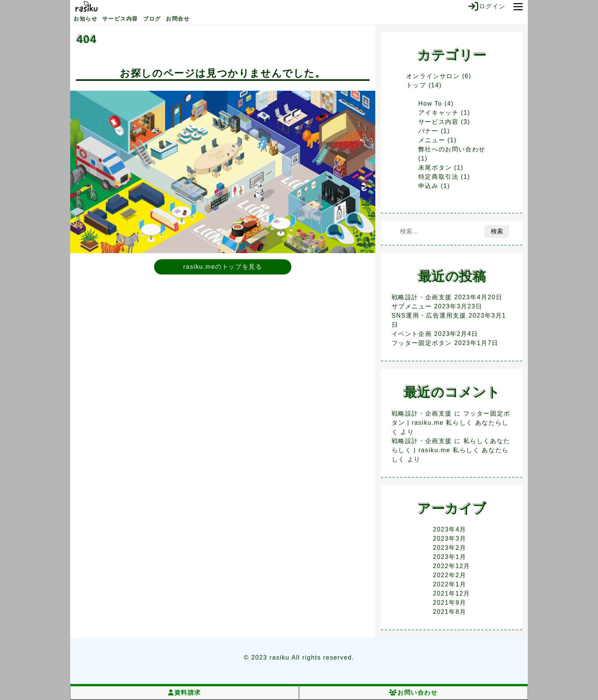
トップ (416, 85)
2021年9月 (450, 603)
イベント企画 (412, 334)
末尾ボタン (435, 168)
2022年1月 (450, 584)
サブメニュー (412, 306)
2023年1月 (450, 557)
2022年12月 (452, 566)
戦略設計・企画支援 (422, 297)
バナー (428, 131)
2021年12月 (452, 593)
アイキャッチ (439, 113)
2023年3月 (450, 539)
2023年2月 (450, 548)
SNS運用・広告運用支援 (429, 315)
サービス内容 (120, 19)
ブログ (152, 19)
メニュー (432, 140)
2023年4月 (450, 529)
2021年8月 (450, 612)
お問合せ (178, 19)
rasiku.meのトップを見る (223, 267)
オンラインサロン (433, 76)
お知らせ (85, 19)
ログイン (487, 6)
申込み (428, 186)
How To (430, 104)
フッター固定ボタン (422, 343)
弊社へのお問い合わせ (452, 149)
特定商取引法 (439, 177)
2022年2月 (450, 575)
